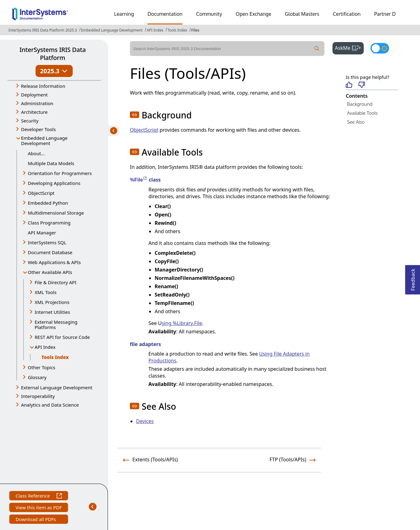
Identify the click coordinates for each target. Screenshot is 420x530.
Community (209, 14)
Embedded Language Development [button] (44, 141)
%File (139, 180)
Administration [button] (37, 103)
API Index (155, 30)
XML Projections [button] (52, 302)
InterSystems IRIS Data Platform (53, 54)
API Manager (42, 233)
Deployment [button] (34, 95)
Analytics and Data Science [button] (50, 405)
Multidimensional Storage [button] (56, 213)
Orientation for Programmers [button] (60, 173)
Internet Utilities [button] (52, 312)
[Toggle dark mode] (380, 48)
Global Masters (302, 14)
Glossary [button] (37, 377)
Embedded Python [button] (48, 203)
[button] (135, 115)
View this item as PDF (39, 508)
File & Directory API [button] (56, 282)
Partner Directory (394, 14)
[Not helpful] (362, 85)
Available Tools (362, 113)
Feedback (413, 278)
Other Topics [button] (42, 367)
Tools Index (177, 30)
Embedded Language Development (112, 30)
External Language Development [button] (57, 387)
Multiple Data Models (51, 163)
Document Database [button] (50, 252)
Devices (145, 421)
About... (36, 153)
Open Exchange (253, 14)
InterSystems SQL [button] (47, 242)
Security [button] (30, 121)
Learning (124, 14)
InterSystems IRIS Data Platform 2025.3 (43, 30)
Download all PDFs (36, 520)
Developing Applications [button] (54, 183)
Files (195, 30)
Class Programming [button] (49, 223)
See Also (356, 122)
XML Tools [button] (46, 292)
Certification (347, 14)
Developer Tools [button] (38, 129)
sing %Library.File (182, 323)
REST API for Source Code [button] (62, 337)
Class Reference (39, 496)
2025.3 (54, 71)
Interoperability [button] (38, 396)
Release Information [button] (43, 86)
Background (360, 104)
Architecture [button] (34, 112)
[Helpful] (349, 85)
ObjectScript (144, 130)
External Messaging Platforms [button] (56, 325)
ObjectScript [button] (41, 193)
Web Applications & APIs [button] (54, 262)
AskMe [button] (349, 47)
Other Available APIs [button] (50, 272)
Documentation (165, 14)
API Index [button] (45, 347)
